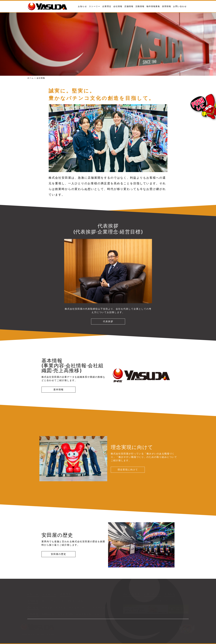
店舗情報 (129, 6)
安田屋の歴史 (58, 554)
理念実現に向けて (128, 470)
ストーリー (95, 6)
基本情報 (58, 390)
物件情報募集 (153, 6)
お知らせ (82, 6)
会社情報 (118, 6)
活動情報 (140, 6)
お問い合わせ (180, 6)
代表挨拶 (108, 321)
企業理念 (107, 6)
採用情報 (167, 6)
